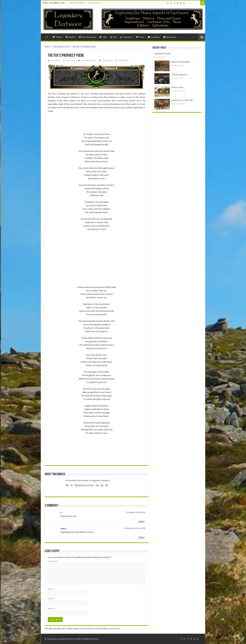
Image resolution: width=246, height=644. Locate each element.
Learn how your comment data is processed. (100, 629)
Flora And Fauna (87, 37)
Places (140, 37)
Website (51, 608)
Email (51, 599)
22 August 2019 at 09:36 (136, 512)
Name (51, 589)
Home (47, 37)
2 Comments (107, 60)
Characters (126, 37)
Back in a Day (177, 87)
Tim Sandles (55, 60)
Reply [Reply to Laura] (141, 538)
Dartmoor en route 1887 (182, 100)
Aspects (70, 37)
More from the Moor (181, 62)
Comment (53, 561)
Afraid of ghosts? (179, 75)
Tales (103, 37)
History (57, 37)
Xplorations (170, 37)
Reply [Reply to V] (141, 522)
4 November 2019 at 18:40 (135, 528)
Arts (114, 37)
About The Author (77, 3)
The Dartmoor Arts (61, 47)
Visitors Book (94, 3)
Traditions (154, 37)
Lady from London (163, 54)
